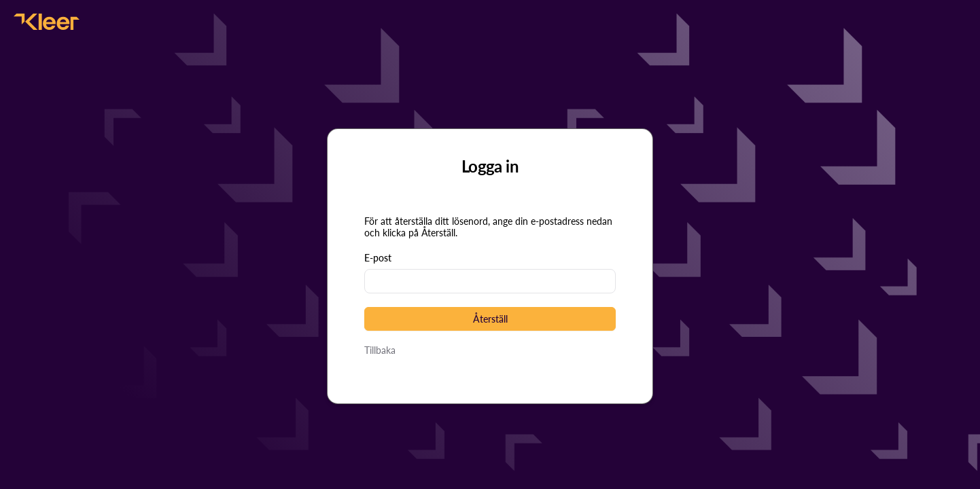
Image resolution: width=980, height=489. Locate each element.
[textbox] (490, 281)
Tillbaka (380, 350)
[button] (490, 319)
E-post (378, 258)
